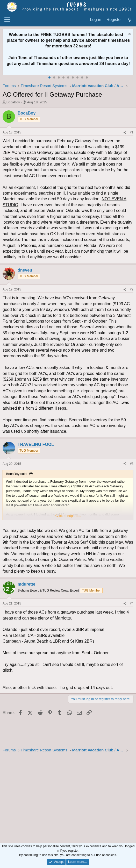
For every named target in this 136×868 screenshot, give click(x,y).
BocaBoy (13, 102)
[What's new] (130, 20)
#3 (132, 464)
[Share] (125, 133)
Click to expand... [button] (68, 516)
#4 (132, 603)
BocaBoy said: (17, 474)
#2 (132, 289)
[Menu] (7, 20)
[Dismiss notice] (129, 35)
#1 (132, 132)
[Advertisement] (68, 799)
